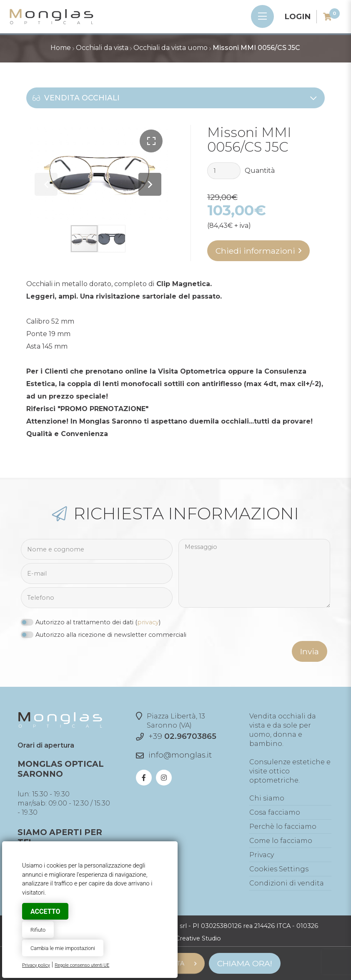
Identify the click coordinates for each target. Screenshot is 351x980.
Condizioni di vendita (287, 883)
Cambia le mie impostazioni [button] (63, 948)
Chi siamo (267, 798)
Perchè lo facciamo (283, 827)
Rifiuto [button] (38, 930)
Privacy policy (36, 965)
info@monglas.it (180, 755)
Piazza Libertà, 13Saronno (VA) (170, 721)
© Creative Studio (195, 938)
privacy (148, 622)
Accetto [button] (45, 911)
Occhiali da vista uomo (170, 48)
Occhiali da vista (102, 48)
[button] (151, 141)
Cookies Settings (279, 869)
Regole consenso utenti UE (82, 965)
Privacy (262, 855)
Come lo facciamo (281, 841)
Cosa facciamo (275, 812)
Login (297, 16)
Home (61, 48)
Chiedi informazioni (255, 251)
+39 (182, 736)
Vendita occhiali (174, 98)
